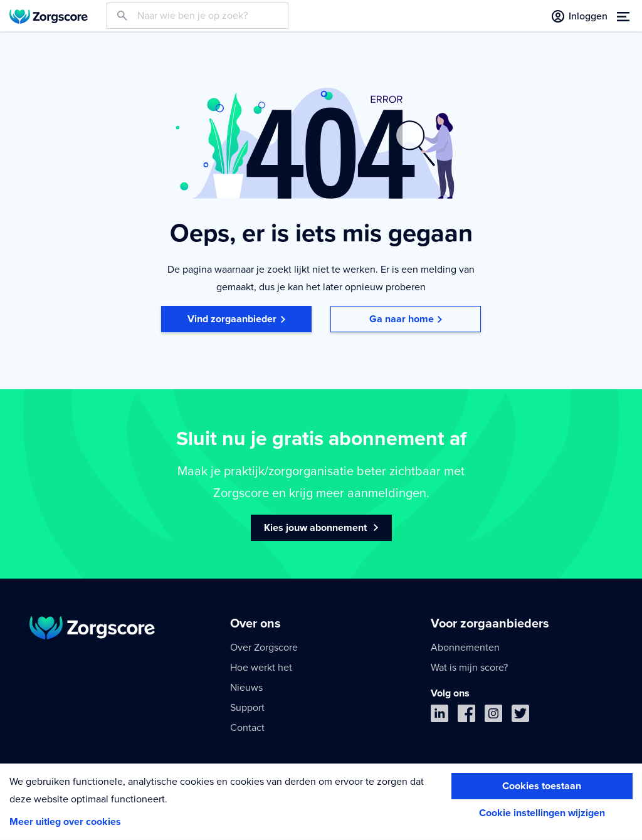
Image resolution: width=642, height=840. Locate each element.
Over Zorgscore (264, 648)
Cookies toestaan (542, 786)
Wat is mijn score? (469, 668)
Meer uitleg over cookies (65, 822)
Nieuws (246, 688)
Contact (247, 728)
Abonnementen (465, 648)
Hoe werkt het (261, 668)
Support (247, 708)
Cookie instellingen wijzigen (542, 813)
